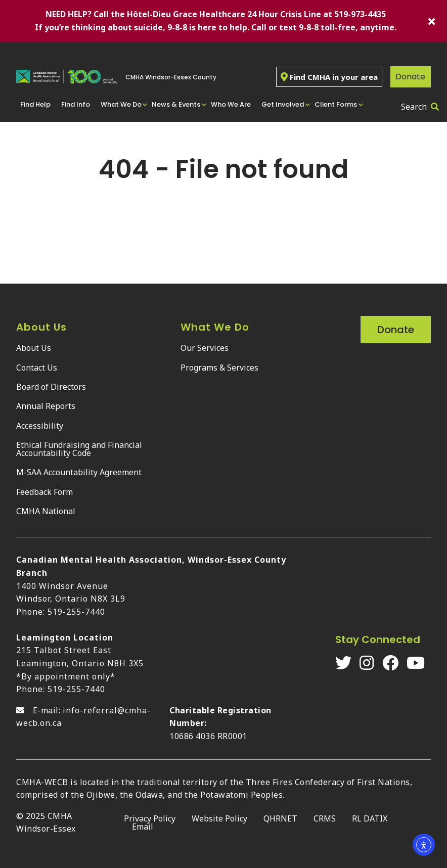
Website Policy (219, 818)
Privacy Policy (150, 818)
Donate (410, 77)
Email (143, 827)
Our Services (205, 348)
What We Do (121, 104)
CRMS (325, 818)
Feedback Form (44, 492)
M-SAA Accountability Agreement (79, 472)
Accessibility (40, 426)
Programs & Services (219, 368)
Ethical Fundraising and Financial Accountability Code (79, 449)
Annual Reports (46, 406)
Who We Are (231, 104)
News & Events (176, 104)
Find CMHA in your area (329, 77)
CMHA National (46, 511)
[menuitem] (37, 104)
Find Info (76, 104)
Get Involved (283, 104)
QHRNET (280, 818)
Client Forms (336, 104)
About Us (34, 348)
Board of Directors (51, 387)
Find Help (35, 104)
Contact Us (37, 368)
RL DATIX (370, 818)
